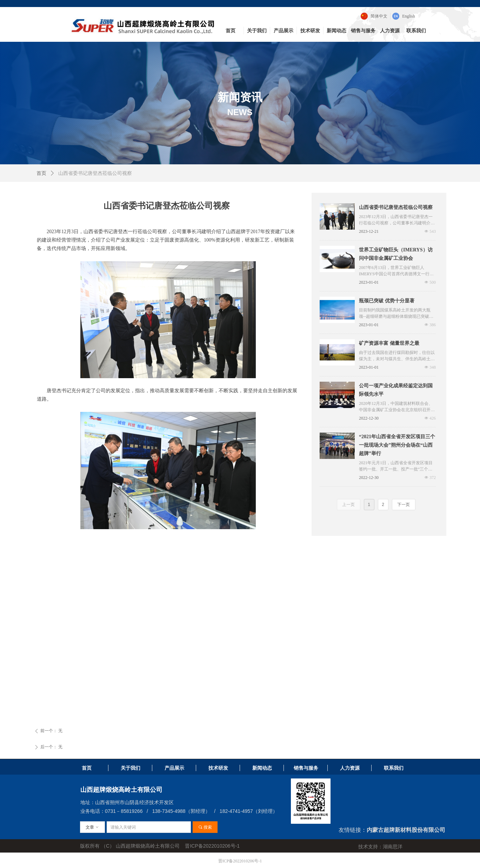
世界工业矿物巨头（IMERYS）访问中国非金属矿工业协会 (396, 254)
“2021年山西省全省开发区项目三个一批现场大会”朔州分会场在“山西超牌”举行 (397, 445)
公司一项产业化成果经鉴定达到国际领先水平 (396, 390)
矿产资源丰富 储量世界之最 (389, 343)
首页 (41, 173)
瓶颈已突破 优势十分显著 (387, 301)
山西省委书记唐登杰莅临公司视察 (396, 207)
